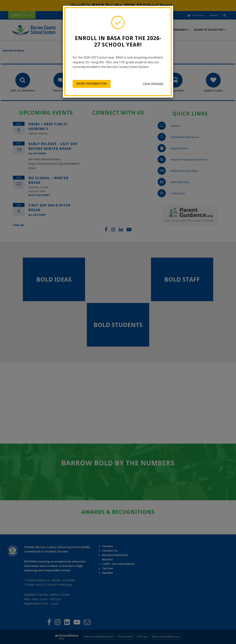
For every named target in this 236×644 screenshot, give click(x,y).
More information (92, 84)
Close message (153, 83)
